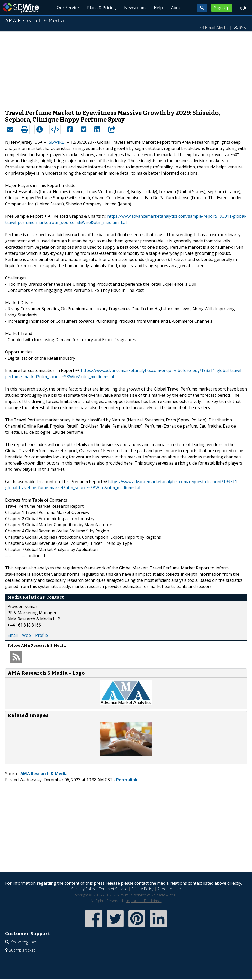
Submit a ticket (22, 950)
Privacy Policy (142, 889)
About (177, 8)
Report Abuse (169, 889)
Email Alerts (216, 28)
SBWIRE (56, 142)
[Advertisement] (126, 68)
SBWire (21, 8)
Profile (42, 635)
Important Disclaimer (144, 901)
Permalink (127, 780)
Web (26, 635)
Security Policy (83, 889)
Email (13, 635)
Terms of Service (113, 889)
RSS (242, 28)
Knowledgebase (25, 942)
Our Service (68, 8)
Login (242, 8)
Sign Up (222, 8)
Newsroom (135, 8)
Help (158, 8)
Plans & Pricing (102, 8)
